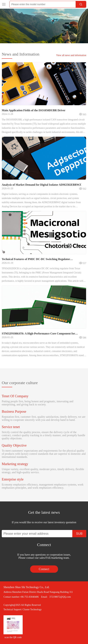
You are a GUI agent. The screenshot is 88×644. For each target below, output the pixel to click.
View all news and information (71, 55)
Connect (44, 569)
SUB (79, 534)
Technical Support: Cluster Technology (23, 609)
